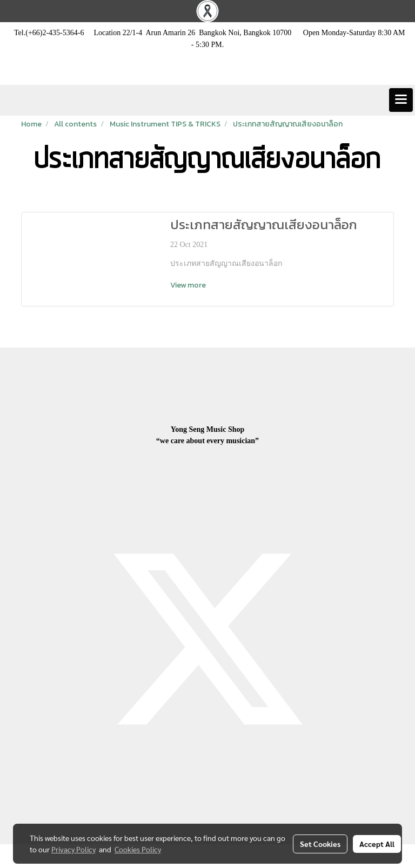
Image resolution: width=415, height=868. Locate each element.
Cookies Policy (138, 849)
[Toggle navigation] (401, 100)
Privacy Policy (73, 849)
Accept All (377, 844)
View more (189, 285)
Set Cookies (320, 844)
